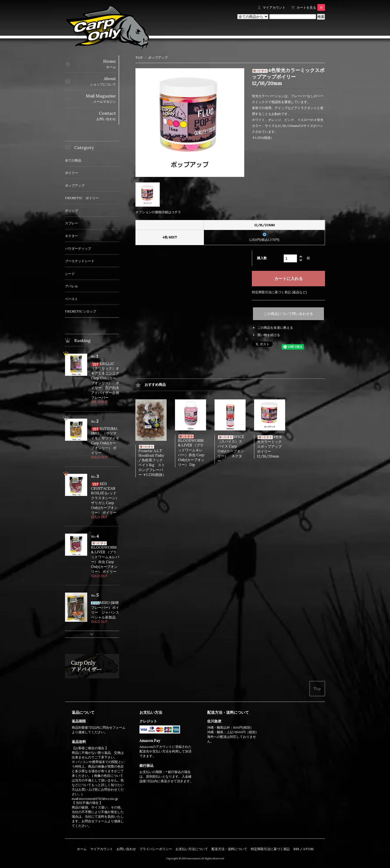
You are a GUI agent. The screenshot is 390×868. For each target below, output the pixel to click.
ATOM (308, 849)
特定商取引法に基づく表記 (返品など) (279, 292)
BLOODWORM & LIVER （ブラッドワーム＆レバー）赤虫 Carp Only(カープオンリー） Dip (191, 451)
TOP (139, 57)
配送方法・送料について (229, 849)
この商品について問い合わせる (288, 314)
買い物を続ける (269, 335)
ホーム (82, 849)
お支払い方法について (192, 849)
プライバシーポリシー (156, 849)
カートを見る (311, 7)
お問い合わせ (126, 849)
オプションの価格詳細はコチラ (158, 212)
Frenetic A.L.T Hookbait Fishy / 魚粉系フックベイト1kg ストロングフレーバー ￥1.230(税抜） (152, 461)
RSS (296, 849)
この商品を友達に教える (275, 328)
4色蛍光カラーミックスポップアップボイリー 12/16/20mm (270, 447)
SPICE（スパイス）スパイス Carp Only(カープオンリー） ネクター (231, 449)
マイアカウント (274, 7)
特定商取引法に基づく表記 (270, 849)
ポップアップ (158, 57)
